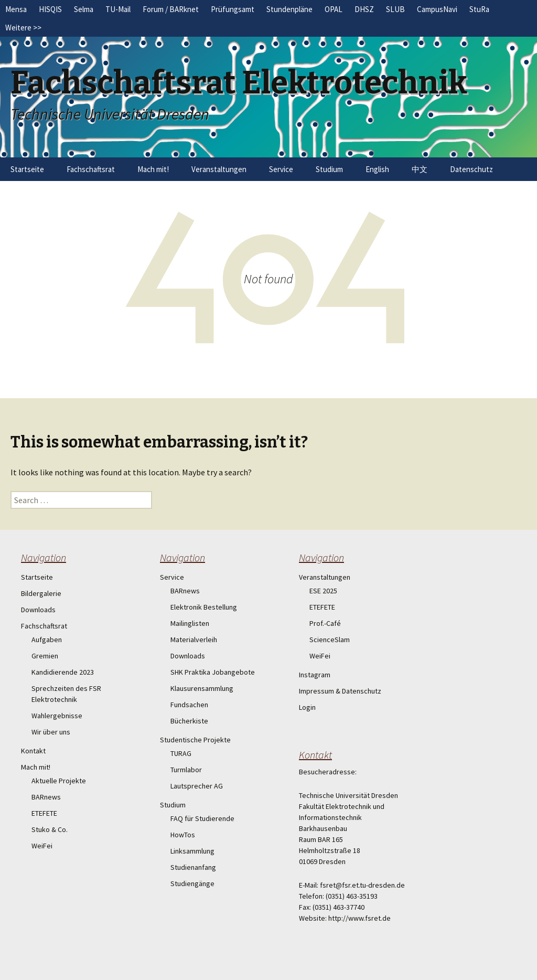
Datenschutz (471, 169)
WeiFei (42, 846)
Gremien (45, 656)
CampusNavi (437, 9)
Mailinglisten (190, 623)
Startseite (27, 169)
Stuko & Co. (50, 829)
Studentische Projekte (195, 740)
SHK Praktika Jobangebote (213, 672)
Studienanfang (193, 867)
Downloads (38, 610)
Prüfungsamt (233, 9)
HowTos (183, 835)
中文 (420, 169)
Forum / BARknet (171, 9)
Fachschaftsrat (91, 169)
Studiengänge (192, 883)
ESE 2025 (323, 591)
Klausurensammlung (202, 688)
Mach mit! (153, 169)
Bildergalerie (41, 593)
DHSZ (364, 9)
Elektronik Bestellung (204, 607)
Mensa (16, 9)
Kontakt (33, 751)
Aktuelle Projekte (59, 781)
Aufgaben (47, 640)
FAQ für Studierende (202, 818)
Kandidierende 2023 (63, 672)
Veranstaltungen (219, 169)
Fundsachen (189, 705)
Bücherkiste (189, 721)
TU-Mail (118, 9)
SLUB (395, 9)
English (377, 169)
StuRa (479, 9)
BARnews (46, 797)
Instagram (315, 675)
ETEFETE (44, 813)
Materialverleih (194, 640)
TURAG (181, 753)
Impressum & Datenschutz (340, 691)
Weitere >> (23, 28)
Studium (329, 169)
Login (307, 707)
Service (281, 169)
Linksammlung (192, 851)
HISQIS (50, 9)
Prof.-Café (325, 623)
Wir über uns (51, 732)
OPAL (334, 9)
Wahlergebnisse (57, 716)
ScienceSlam (330, 640)
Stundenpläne (289, 9)
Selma (84, 9)
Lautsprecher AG (197, 786)
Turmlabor (186, 770)
